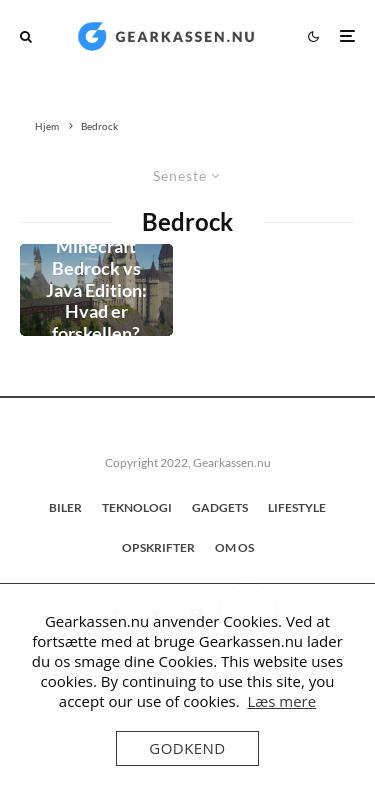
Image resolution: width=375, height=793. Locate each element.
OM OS (234, 547)
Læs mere (281, 701)
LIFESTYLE (297, 507)
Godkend (187, 748)
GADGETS (220, 507)
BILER (65, 507)
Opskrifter (158, 547)
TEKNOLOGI (137, 507)
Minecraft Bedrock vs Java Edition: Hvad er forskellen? (96, 289)
